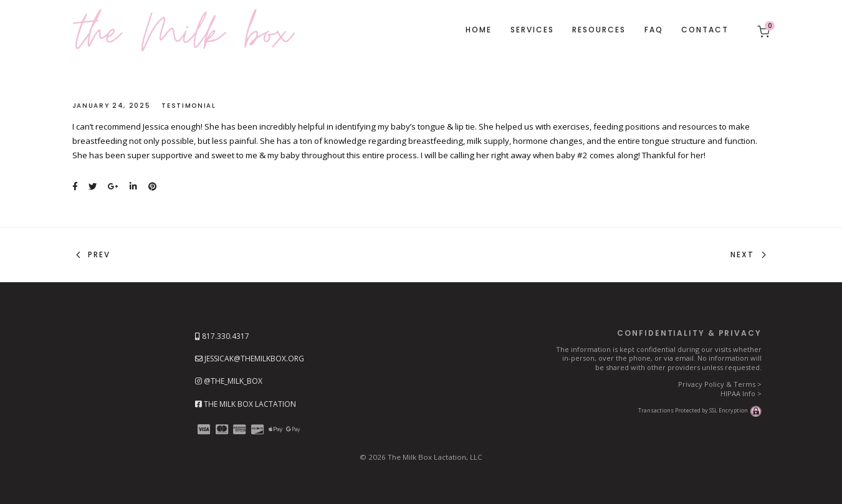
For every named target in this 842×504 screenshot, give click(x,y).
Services (532, 30)
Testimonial (189, 106)
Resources (599, 30)
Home (479, 30)
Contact (705, 30)
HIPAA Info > (741, 393)
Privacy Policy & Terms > (720, 384)
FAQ (654, 30)
